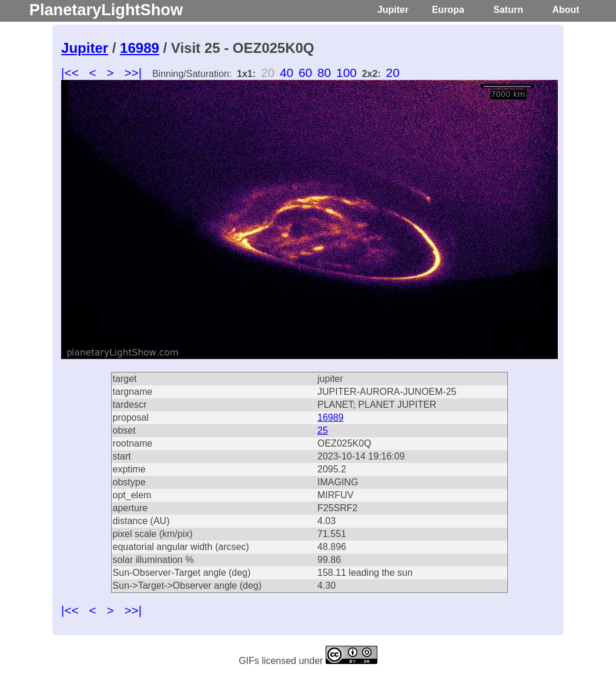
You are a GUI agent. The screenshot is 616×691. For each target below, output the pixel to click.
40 (287, 73)
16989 (140, 48)
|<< (70, 73)
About (565, 10)
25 (323, 430)
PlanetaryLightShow (106, 10)
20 (393, 73)
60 (305, 73)
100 (346, 73)
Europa (448, 10)
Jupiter (393, 10)
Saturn (508, 10)
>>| (133, 73)
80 (324, 73)
